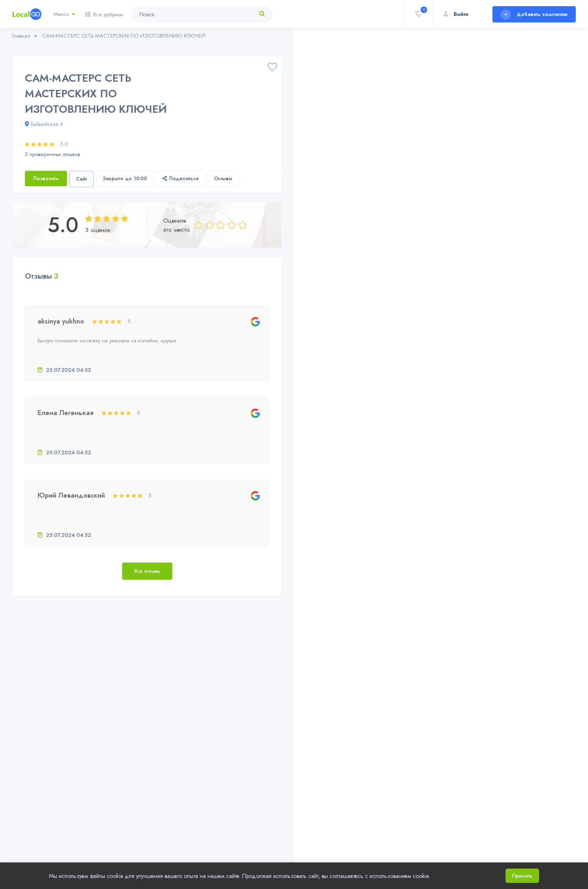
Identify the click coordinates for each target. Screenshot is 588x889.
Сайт (81, 179)
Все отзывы (147, 571)
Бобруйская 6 (44, 124)
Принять (522, 876)
